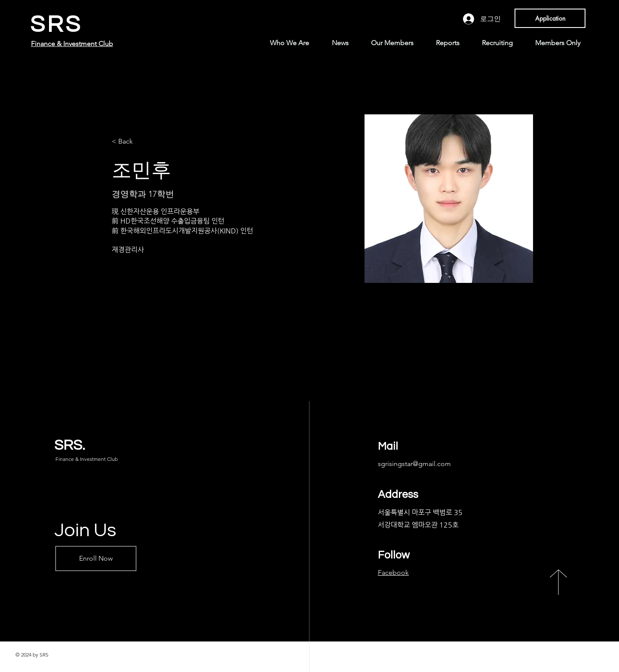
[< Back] (129, 142)
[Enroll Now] (96, 558)
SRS (56, 25)
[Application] (550, 18)
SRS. (70, 445)
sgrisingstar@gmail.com (414, 464)
